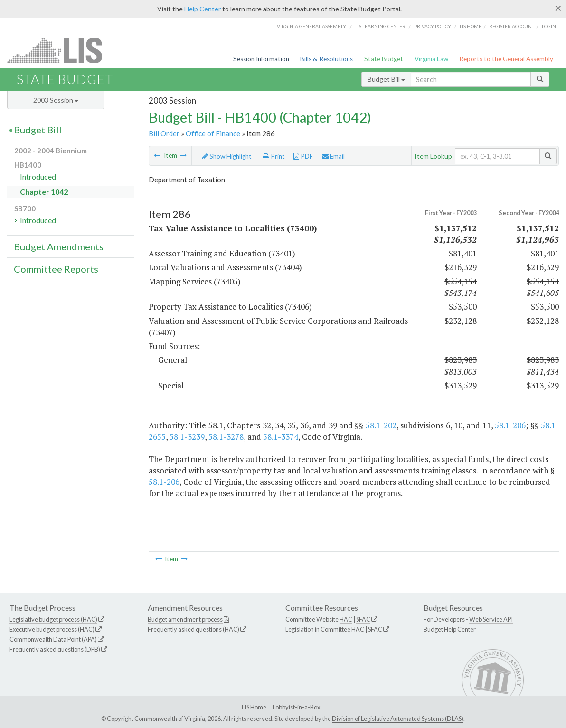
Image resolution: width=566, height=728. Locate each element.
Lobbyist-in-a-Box (296, 707)
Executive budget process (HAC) (52, 629)
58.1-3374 (281, 437)
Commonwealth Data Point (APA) (53, 639)
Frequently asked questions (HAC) (193, 629)
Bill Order (164, 133)
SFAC (363, 619)
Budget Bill (386, 79)
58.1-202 (381, 425)
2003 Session (56, 100)
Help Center (203, 9)
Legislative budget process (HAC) (53, 619)
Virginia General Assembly (311, 26)
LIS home (471, 26)
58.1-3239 (187, 437)
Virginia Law (431, 59)
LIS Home (254, 707)
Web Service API (491, 619)
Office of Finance (213, 133)
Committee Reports (56, 269)
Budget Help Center (450, 629)
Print (274, 156)
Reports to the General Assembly (506, 59)
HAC (346, 619)
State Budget (384, 59)
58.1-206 (510, 425)
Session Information (261, 59)
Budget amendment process (185, 619)
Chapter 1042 (44, 192)
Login (549, 26)
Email (333, 156)
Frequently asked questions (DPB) (55, 649)
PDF (303, 156)
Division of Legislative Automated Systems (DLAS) (398, 719)
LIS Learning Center (380, 26)
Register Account (512, 26)
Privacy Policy (433, 26)
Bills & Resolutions (326, 59)
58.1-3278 (226, 437)
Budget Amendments (59, 246)
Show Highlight (227, 156)
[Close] (558, 8)
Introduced (38, 176)
